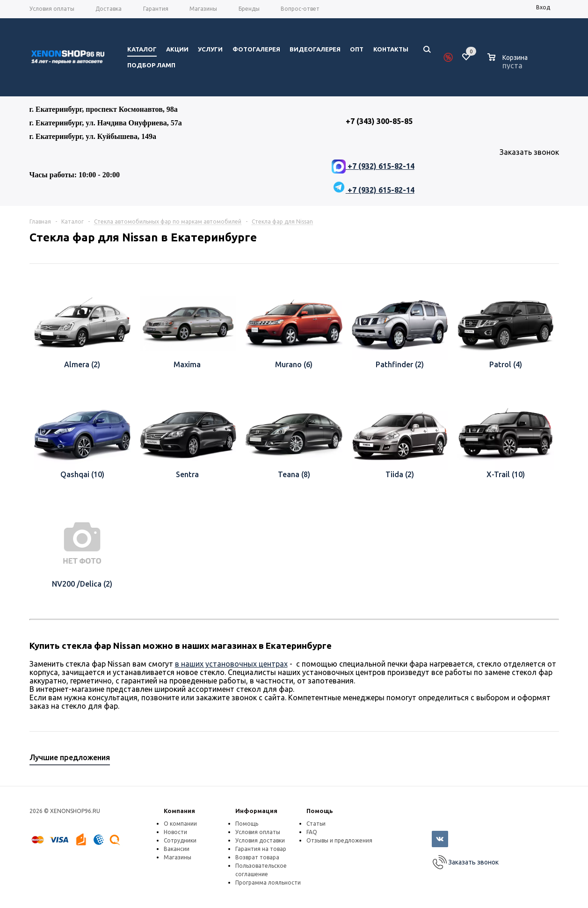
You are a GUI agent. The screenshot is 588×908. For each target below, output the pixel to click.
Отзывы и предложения (339, 840)
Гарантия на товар (261, 849)
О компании (180, 824)
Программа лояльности (268, 883)
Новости (175, 832)
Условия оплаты (258, 832)
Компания (179, 811)
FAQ (312, 832)
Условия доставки (260, 840)
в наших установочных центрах (231, 664)
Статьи (316, 824)
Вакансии (177, 849)
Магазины (178, 857)
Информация (256, 811)
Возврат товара (257, 857)
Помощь (320, 811)
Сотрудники (180, 840)
